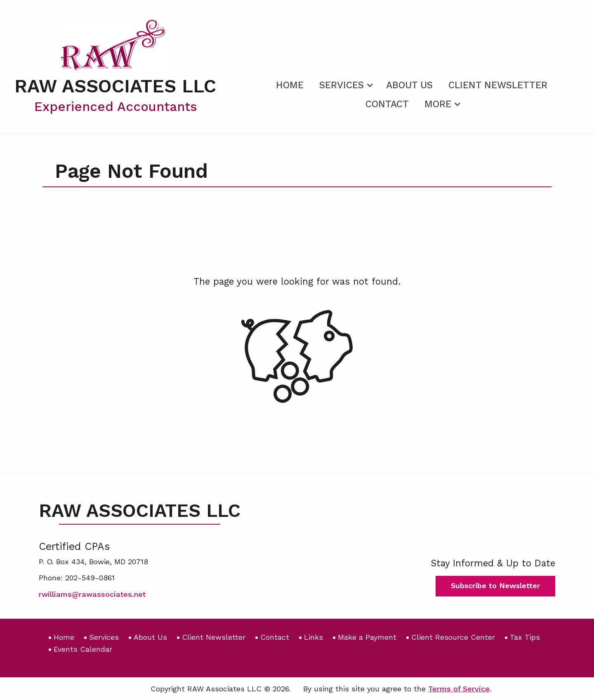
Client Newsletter (498, 85)
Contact (387, 104)
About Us (409, 85)
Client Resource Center (453, 637)
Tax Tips (525, 637)
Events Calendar (83, 649)
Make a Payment (367, 637)
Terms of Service (459, 689)
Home (290, 85)
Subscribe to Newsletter (495, 586)
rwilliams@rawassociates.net (92, 594)
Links (313, 637)
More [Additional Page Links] (438, 104)
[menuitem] (290, 84)
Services (342, 85)
